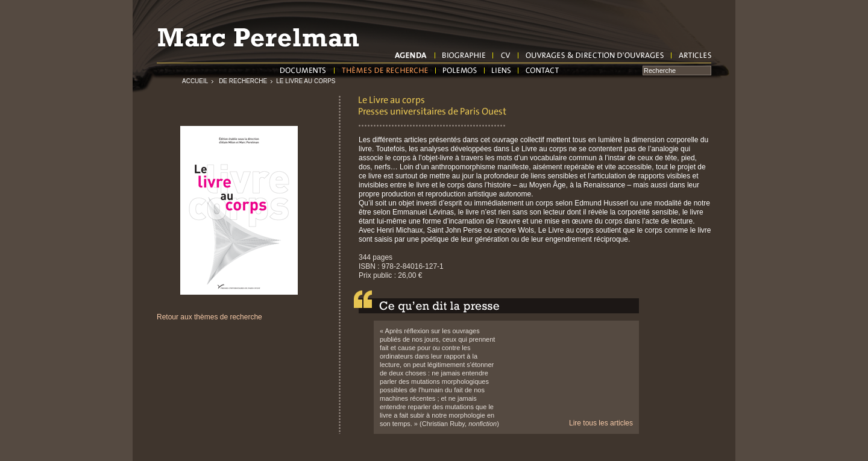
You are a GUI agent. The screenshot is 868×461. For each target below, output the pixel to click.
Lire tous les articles (601, 423)
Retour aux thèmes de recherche (209, 317)
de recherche (242, 81)
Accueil (195, 81)
